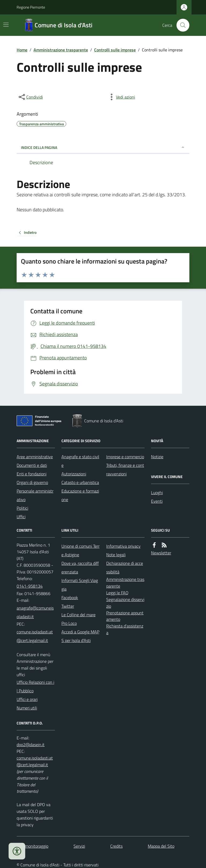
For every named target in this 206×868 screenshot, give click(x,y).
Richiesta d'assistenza (125, 629)
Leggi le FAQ (117, 593)
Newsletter (161, 553)
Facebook (70, 598)
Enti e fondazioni (32, 474)
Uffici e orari (27, 699)
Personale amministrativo (35, 495)
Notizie (157, 457)
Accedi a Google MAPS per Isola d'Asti (80, 636)
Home (22, 50)
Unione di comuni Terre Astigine (80, 550)
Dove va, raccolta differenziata (80, 568)
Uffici (21, 517)
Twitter (68, 606)
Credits (116, 846)
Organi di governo (32, 482)
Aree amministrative (35, 457)
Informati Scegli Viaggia (80, 585)
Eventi (157, 501)
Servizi (79, 846)
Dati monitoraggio (32, 846)
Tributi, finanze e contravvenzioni (125, 469)
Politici (22, 508)
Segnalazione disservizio (125, 603)
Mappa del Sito (161, 846)
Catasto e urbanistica (80, 482)
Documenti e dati (32, 465)
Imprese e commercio (125, 457)
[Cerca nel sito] (181, 25)
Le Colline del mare (78, 615)
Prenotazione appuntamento (125, 616)
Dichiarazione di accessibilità (125, 568)
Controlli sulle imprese (115, 50)
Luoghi (157, 493)
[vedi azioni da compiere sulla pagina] (121, 97)
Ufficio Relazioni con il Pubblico (35, 686)
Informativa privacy (123, 546)
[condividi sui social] (30, 97)
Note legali (116, 555)
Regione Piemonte (31, 7)
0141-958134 (30, 586)
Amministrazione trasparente (61, 50)
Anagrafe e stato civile (80, 461)
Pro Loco (69, 623)
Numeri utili (27, 708)
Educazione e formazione (80, 495)
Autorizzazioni (74, 474)
